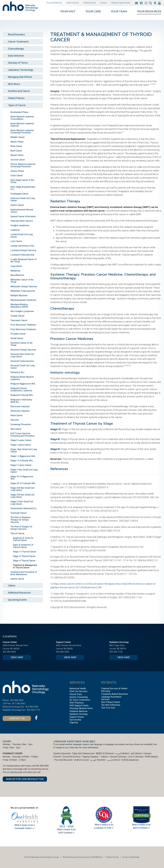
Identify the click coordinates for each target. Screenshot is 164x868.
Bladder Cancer (18, 137)
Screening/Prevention (21, 424)
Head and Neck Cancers (22, 221)
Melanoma (15, 271)
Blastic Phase (17, 142)
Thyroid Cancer (17, 533)
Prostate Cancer (18, 334)
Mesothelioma (17, 275)
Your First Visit (108, 708)
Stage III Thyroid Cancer (24, 556)
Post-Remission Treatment (23, 325)
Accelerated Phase (19, 112)
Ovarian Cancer (17, 316)
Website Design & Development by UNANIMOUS (82, 857)
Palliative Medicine (79, 711)
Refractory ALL (18, 372)
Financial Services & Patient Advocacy (114, 690)
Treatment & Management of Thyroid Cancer (25, 566)
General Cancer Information (23, 216)
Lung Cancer (16, 266)
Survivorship (75, 720)
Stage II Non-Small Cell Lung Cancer (24, 471)
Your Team (119, 12)
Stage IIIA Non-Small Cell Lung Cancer (22, 489)
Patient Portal (90, 3)
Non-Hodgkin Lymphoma (22, 311)
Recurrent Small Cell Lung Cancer (22, 367)
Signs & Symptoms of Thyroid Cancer (23, 546)
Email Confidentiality (131, 857)
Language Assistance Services (111, 698)
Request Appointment (121, 3)
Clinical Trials (76, 694)
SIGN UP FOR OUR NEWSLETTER (25, 779)
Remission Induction (20, 406)
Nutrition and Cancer (19, 91)
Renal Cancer (17, 415)
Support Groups (77, 717)
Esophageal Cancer (19, 194)
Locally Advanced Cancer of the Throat (23, 261)
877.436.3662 (19, 703)
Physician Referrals (54, 3)
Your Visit (68, 12)
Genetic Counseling (79, 697)
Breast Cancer (17, 155)
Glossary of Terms (18, 63)
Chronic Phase (17, 171)
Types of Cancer (17, 105)
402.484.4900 (9, 652)
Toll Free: (7, 703)
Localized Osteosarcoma (22, 255)
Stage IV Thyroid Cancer (24, 561)
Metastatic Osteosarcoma (23, 291)
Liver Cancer (16, 241)
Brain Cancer (16, 151)
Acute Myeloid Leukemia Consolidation (22, 118)
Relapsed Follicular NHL (22, 395)
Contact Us (17, 718)
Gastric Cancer (17, 205)
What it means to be (141, 825)
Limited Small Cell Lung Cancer (22, 236)
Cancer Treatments (18, 42)
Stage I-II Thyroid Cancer (25, 552)
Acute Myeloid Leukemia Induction (22, 125)
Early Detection (16, 56)
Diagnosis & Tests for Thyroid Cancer (23, 539)
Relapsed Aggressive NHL (23, 384)
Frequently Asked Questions (115, 694)
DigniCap (74, 723)
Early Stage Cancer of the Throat (22, 181)
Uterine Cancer (17, 579)
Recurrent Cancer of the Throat (21, 344)
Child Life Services (78, 691)
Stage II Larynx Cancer (21, 465)
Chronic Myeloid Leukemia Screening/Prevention (23, 165)
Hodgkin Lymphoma (20, 225)
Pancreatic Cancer (19, 320)
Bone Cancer (16, 146)
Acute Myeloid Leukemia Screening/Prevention (22, 132)
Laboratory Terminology (21, 70)
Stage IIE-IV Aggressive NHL (22, 478)
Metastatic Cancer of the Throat (22, 281)
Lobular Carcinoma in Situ (22, 246)
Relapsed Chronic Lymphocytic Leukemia (21, 389)
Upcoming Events (17, 600)
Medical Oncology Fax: (13, 707)
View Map (17, 657)
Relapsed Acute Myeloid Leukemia (22, 378)
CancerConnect (77, 607)
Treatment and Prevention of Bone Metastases (24, 573)
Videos (12, 586)
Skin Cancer (16, 429)
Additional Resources (19, 593)
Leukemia (15, 230)
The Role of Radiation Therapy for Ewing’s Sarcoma (21, 520)
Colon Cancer (17, 175)
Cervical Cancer (18, 160)
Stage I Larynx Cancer (21, 445)
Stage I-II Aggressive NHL (23, 456)
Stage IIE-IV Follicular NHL (23, 483)
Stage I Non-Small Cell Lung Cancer (24, 451)
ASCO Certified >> (141, 828)
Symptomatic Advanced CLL (24, 508)
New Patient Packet (111, 702)
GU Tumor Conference (80, 700)
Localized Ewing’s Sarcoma (23, 250)
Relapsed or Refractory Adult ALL (21, 401)
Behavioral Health (78, 688)
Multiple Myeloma (19, 295)
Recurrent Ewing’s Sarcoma (23, 350)
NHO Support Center (79, 706)
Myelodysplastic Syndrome (23, 300)
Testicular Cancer (19, 513)
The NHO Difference (111, 705)
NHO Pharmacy (77, 703)
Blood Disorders (17, 34)
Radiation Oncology (79, 714)
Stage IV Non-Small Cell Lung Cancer (22, 503)
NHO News (14, 84)
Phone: (6, 700)
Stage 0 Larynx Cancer (21, 440)
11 (123, 132)
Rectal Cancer (17, 338)
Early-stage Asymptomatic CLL (23, 188)
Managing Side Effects (20, 77)
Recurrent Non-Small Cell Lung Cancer (22, 355)
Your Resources (149, 12)
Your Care (93, 12)
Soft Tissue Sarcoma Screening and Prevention (22, 435)
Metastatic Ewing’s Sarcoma (24, 286)
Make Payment (73, 3)
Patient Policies (16, 98)
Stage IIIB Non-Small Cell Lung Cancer (22, 496)
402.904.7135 (116, 652)
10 (130, 365)
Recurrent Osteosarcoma (22, 361)
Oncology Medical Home (81, 708)
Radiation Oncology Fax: (14, 710)
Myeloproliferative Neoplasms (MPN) (19, 306)
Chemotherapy (16, 49)
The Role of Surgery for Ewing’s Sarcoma (21, 528)
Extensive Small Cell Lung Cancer (23, 199)
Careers (104, 3)
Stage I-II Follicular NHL (22, 461)
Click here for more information (84, 748)
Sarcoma (15, 420)
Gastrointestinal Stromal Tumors (22, 211)
